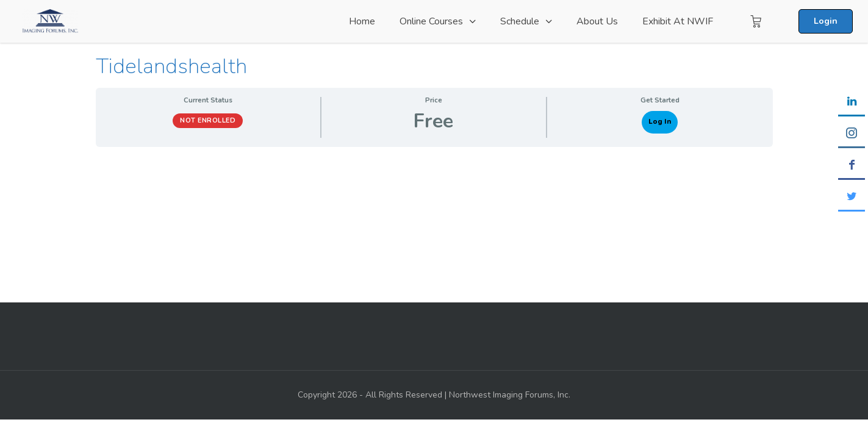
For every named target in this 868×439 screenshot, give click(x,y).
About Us (597, 21)
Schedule (520, 21)
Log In (660, 122)
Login (826, 21)
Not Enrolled (208, 120)
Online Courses (431, 21)
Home (362, 21)
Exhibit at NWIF (678, 21)
